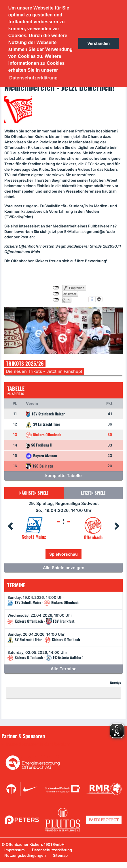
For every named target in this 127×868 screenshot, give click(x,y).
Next (117, 526)
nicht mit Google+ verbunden (56, 300)
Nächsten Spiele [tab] (34, 493)
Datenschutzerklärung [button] (33, 78)
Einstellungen (99, 299)
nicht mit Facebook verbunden (56, 288)
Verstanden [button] (98, 43)
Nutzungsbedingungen (25, 855)
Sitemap (60, 855)
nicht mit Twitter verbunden (56, 294)
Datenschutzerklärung (52, 850)
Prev (10, 526)
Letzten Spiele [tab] (93, 493)
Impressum (15, 850)
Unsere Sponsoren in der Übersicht (37, 744)
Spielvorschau (64, 554)
